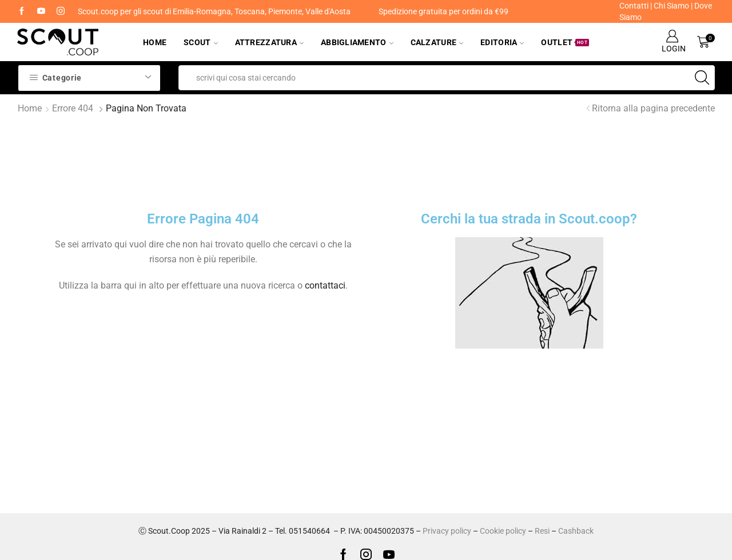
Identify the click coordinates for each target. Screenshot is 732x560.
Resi (542, 531)
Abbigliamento (357, 42)
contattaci (325, 285)
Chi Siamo (671, 6)
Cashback (576, 531)
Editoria (502, 42)
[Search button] (702, 78)
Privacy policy (447, 531)
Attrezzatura (269, 42)
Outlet (565, 42)
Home (155, 42)
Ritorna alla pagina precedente (653, 108)
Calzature (437, 42)
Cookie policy (503, 531)
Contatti (634, 6)
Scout (200, 42)
